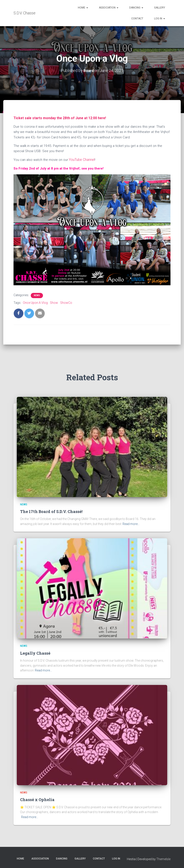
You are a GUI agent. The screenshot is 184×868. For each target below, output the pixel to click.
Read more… (131, 523)
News (37, 295)
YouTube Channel (82, 159)
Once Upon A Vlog (35, 302)
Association (109, 8)
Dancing (136, 8)
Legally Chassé (35, 652)
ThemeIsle (163, 858)
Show (54, 302)
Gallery (160, 8)
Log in (160, 19)
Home (83, 8)
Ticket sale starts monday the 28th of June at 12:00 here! (58, 118)
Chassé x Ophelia (37, 799)
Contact (137, 19)
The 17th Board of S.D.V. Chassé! (51, 511)
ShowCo (66, 302)
